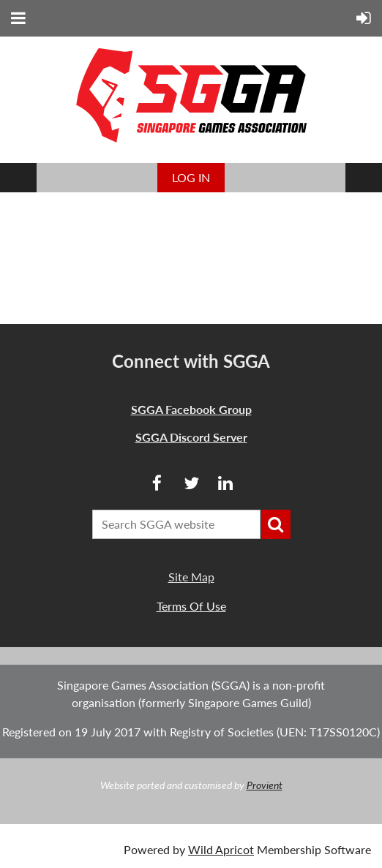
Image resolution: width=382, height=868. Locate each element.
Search (276, 524)
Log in (191, 177)
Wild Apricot (221, 849)
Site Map (191, 577)
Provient (265, 785)
